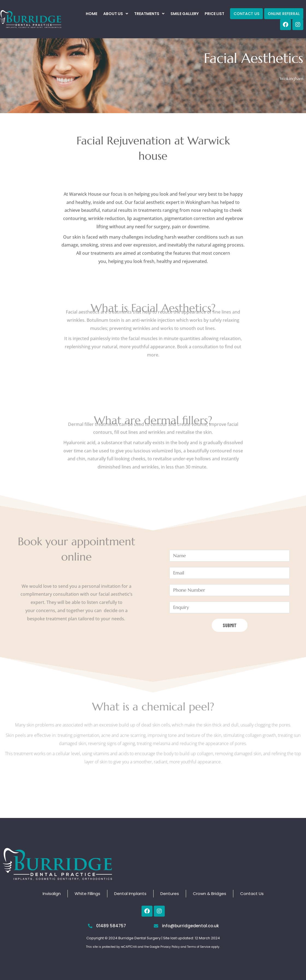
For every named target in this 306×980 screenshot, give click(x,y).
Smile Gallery (185, 14)
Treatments (149, 14)
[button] (116, 14)
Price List (214, 14)
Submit (230, 625)
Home (92, 14)
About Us (116, 14)
